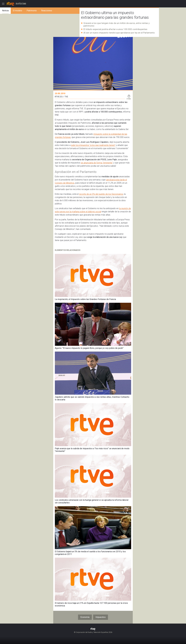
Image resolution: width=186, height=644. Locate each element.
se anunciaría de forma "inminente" (97, 163)
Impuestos (101, 617)
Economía (85, 617)
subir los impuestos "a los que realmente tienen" (93, 145)
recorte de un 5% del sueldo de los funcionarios (101, 194)
